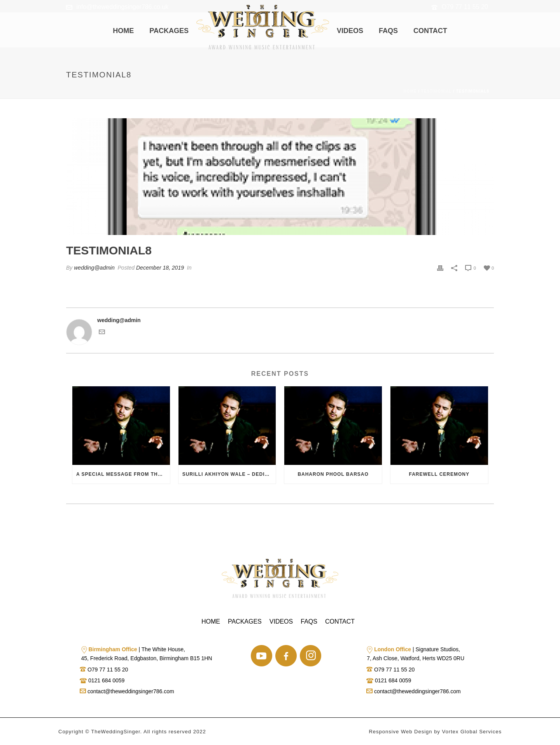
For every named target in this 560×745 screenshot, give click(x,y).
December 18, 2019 (160, 268)
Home (123, 31)
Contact (430, 31)
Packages (169, 31)
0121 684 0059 (106, 680)
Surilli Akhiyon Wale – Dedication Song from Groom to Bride (229, 474)
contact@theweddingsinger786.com (127, 691)
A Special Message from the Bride (123, 474)
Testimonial (437, 91)
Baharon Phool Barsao (333, 474)
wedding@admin (94, 268)
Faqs (388, 31)
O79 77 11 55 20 (465, 7)
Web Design (417, 732)
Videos (350, 31)
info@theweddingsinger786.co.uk (122, 7)
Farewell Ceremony (439, 474)
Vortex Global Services (472, 732)
